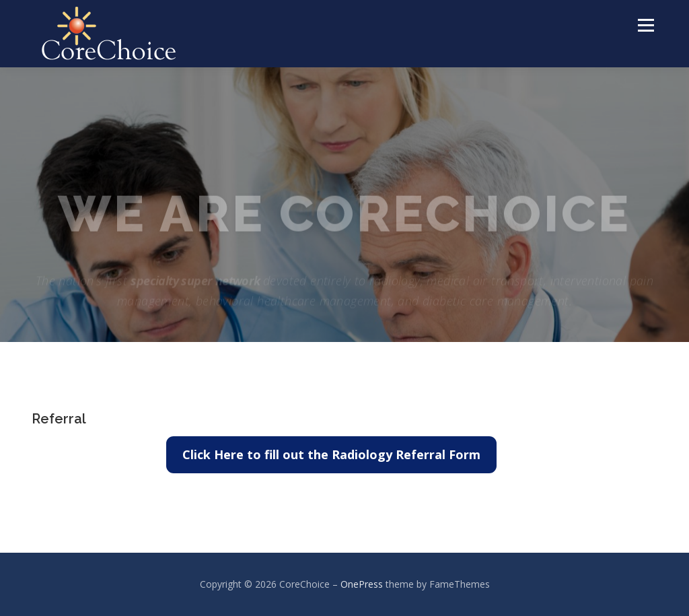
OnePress (362, 584)
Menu (646, 25)
